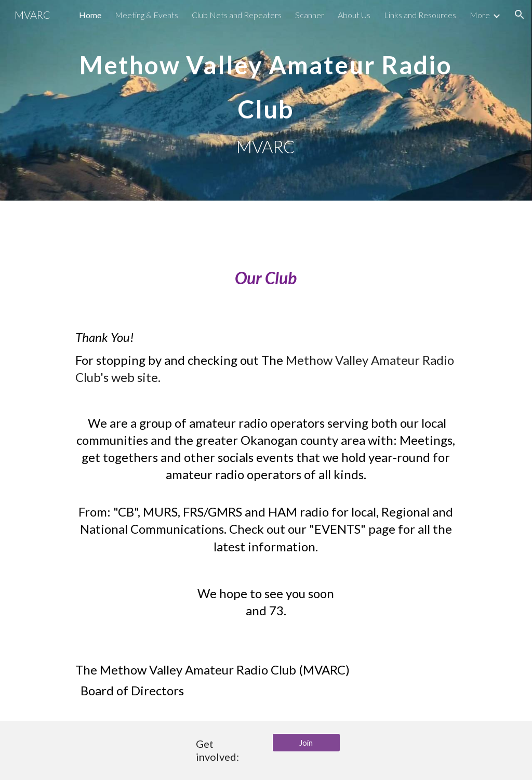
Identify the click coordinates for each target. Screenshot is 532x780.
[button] (520, 15)
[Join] (306, 743)
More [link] (480, 15)
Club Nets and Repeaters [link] (237, 15)
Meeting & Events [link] (147, 15)
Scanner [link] (310, 15)
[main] (266, 100)
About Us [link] (354, 15)
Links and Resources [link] (420, 15)
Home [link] (90, 15)
